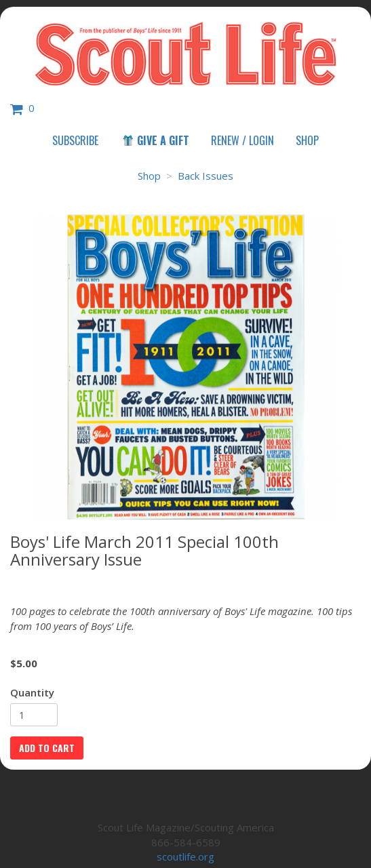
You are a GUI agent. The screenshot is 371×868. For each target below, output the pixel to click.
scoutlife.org (185, 856)
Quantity (32, 692)
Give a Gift (155, 140)
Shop (307, 140)
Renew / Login (242, 140)
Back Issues (206, 176)
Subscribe (75, 140)
